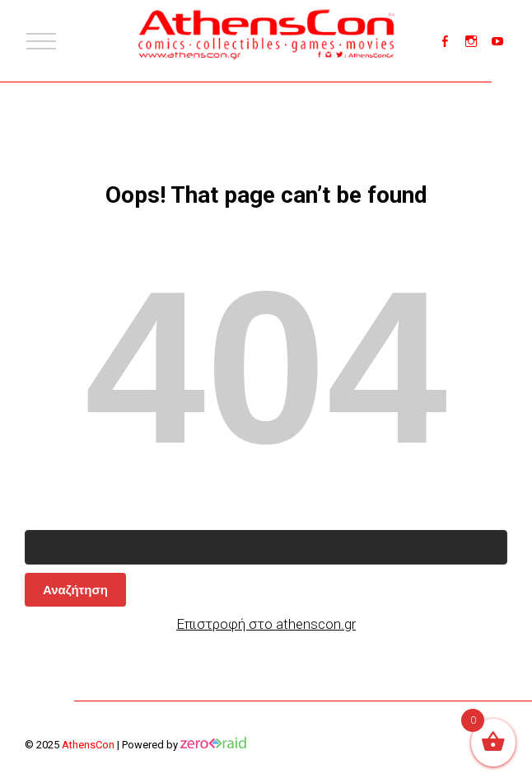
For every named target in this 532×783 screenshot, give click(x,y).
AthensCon (88, 745)
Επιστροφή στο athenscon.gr (266, 624)
